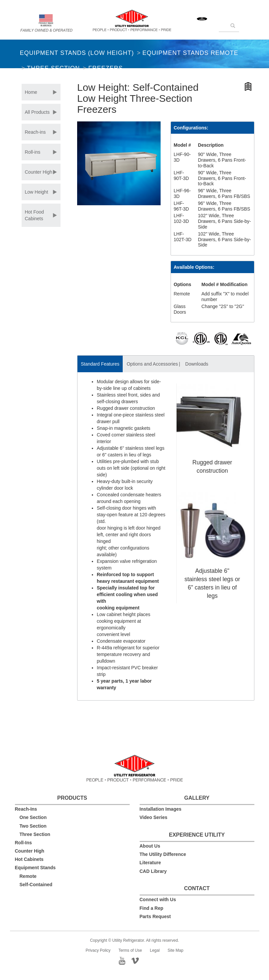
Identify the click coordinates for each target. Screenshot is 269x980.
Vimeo (141, 960)
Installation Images (161, 809)
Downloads (197, 364)
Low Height (37, 192)
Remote (28, 876)
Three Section (53, 68)
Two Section (33, 826)
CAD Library (153, 871)
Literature (150, 863)
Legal (155, 950)
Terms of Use (130, 950)
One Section (33, 817)
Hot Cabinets (29, 859)
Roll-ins (33, 152)
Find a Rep (152, 908)
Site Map (175, 950)
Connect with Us (158, 899)
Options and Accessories (152, 364)
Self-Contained (36, 885)
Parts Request (155, 916)
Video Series (154, 817)
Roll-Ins (23, 843)
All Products (37, 112)
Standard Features (100, 364)
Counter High (39, 172)
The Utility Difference (163, 854)
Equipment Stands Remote (190, 53)
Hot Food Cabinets (35, 215)
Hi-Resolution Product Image (249, 88)
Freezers (105, 68)
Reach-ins (35, 132)
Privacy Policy (98, 950)
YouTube (124, 960)
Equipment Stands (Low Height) (77, 53)
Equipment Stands (35, 868)
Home (31, 92)
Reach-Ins (26, 809)
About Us (150, 846)
